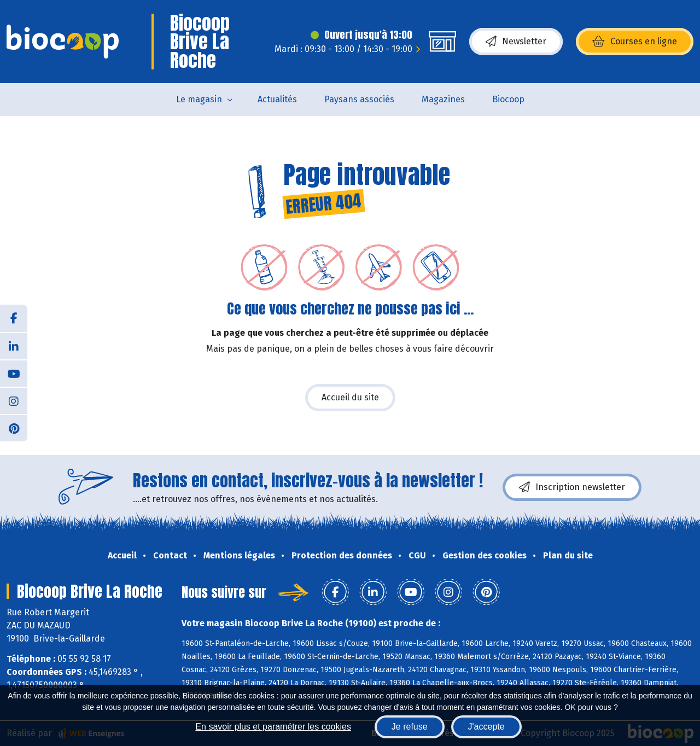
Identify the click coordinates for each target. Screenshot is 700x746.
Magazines (443, 99)
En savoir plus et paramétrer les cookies (273, 727)
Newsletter (516, 42)
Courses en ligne (635, 42)
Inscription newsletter (572, 487)
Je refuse (410, 727)
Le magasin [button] (199, 99)
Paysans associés (359, 99)
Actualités (277, 99)
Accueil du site (350, 397)
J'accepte (486, 727)
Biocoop (508, 99)
